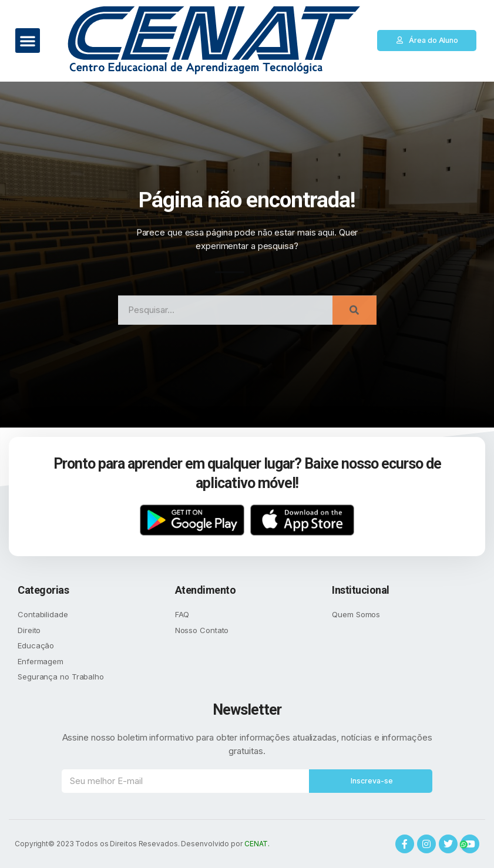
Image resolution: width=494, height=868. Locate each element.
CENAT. (257, 844)
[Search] (354, 319)
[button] (28, 41)
